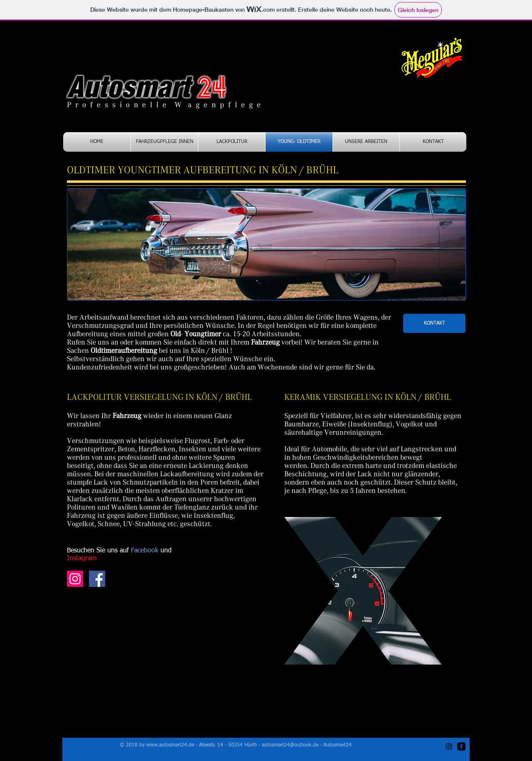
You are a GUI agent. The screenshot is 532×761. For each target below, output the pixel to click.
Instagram (82, 559)
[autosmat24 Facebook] (461, 746)
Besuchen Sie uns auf (99, 551)
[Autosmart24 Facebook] (97, 579)
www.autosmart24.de (170, 745)
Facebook (146, 551)
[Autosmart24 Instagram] (75, 579)
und (166, 551)
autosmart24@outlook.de (290, 745)
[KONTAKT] (434, 323)
